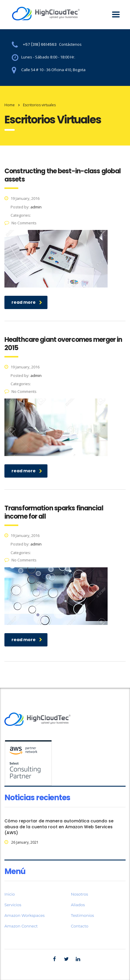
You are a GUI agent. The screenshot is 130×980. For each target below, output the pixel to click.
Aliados (78, 905)
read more (27, 302)
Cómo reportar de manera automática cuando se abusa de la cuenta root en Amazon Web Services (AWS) (59, 827)
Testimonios (83, 915)
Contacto (80, 926)
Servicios (13, 905)
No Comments (20, 223)
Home (10, 105)
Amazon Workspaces (24, 915)
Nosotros (80, 894)
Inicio (10, 894)
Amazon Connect (21, 926)
